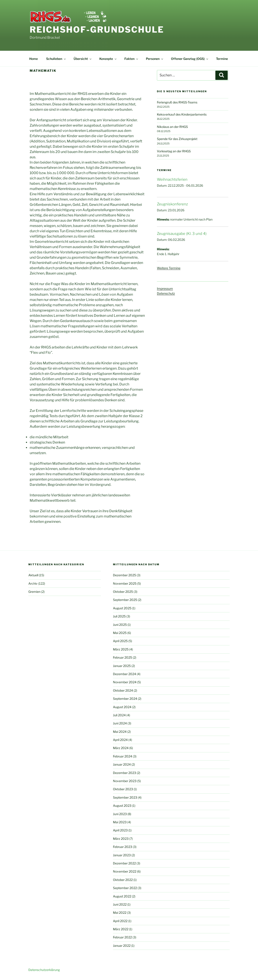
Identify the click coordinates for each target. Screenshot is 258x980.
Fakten (132, 59)
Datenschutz (166, 293)
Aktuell (33, 575)
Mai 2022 (120, 913)
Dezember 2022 (124, 863)
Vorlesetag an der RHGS (174, 151)
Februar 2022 (122, 937)
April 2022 (120, 921)
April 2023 (120, 830)
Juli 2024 (119, 715)
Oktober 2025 (123, 592)
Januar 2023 (122, 855)
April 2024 (120, 740)
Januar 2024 (122, 764)
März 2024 (121, 748)
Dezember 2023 (124, 773)
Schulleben (56, 59)
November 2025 (125, 583)
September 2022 (125, 888)
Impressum (165, 288)
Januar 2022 (122, 946)
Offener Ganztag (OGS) (190, 59)
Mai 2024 (120, 732)
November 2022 (125, 871)
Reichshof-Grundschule (97, 29)
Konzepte (108, 59)
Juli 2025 (119, 616)
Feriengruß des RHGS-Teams (177, 102)
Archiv (33, 583)
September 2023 (125, 797)
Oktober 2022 (123, 880)
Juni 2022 (120, 904)
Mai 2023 (120, 822)
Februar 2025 (123, 657)
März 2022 (121, 929)
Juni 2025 (120, 625)
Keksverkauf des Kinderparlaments (182, 114)
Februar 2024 (123, 756)
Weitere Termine (169, 268)
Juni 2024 (120, 723)
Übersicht (83, 59)
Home (34, 59)
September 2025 (125, 600)
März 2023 (121, 839)
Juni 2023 (120, 814)
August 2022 (122, 896)
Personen (155, 59)
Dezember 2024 (124, 674)
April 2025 (120, 641)
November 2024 (125, 682)
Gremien (34, 592)
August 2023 (122, 806)
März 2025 (121, 649)
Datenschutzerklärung (44, 970)
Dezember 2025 (124, 575)
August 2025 (122, 608)
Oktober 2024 (123, 690)
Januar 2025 (122, 666)
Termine (222, 59)
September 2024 (125, 699)
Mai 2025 (120, 633)
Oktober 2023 (123, 789)
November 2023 (125, 781)
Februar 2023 (123, 847)
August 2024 (122, 707)
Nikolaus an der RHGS (172, 127)
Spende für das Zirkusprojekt (177, 139)
